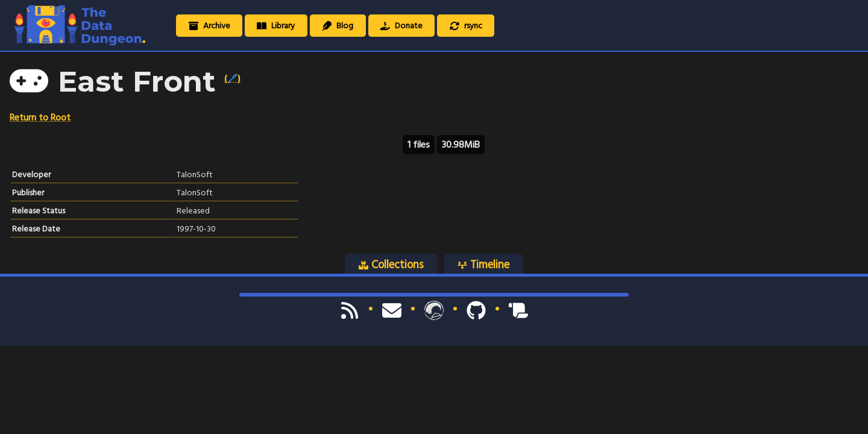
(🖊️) (232, 78)
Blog (338, 26)
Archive (209, 26)
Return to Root (40, 118)
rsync (466, 26)
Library (276, 26)
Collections (391, 265)
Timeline (483, 265)
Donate (401, 26)
